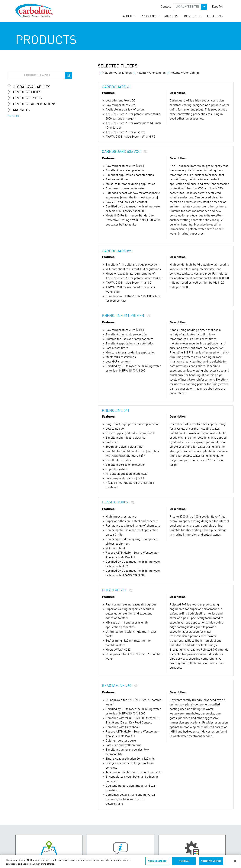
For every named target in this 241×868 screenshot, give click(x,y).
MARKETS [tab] (20, 110)
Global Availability (31, 87)
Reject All (184, 862)
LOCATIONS (215, 16)
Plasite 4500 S (115, 503)
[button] (191, 7)
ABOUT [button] (128, 16)
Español (217, 7)
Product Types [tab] (26, 98)
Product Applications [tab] (34, 104)
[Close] (235, 861)
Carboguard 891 (117, 251)
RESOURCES (193, 16)
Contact (166, 7)
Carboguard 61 (116, 87)
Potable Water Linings (116, 73)
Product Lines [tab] (26, 92)
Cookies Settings (157, 862)
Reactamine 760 (117, 686)
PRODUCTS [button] (148, 16)
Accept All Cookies (211, 862)
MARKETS (171, 16)
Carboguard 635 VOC (121, 152)
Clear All (13, 116)
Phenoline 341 (116, 411)
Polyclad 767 (114, 591)
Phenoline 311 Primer (123, 316)
